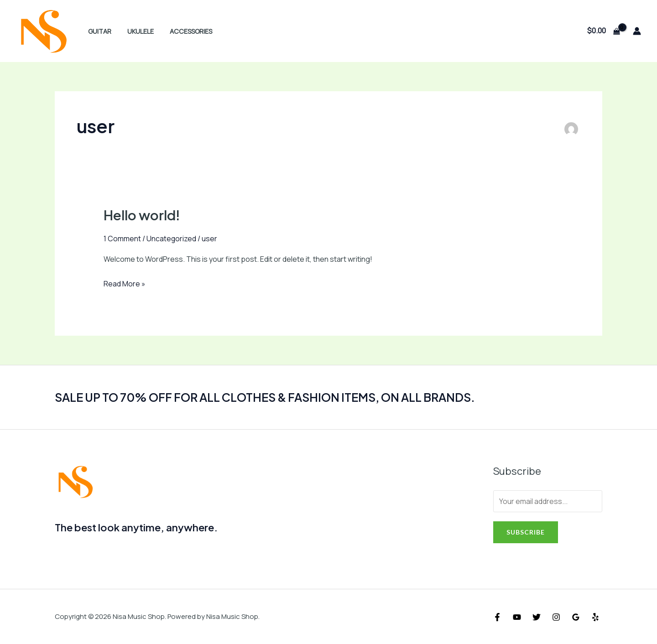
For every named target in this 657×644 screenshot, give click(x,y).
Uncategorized (172, 239)
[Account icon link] (637, 31)
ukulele (136, 31)
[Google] (576, 617)
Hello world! (143, 215)
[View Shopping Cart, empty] (603, 31)
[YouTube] (517, 617)
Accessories (184, 31)
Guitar (98, 31)
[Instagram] (556, 617)
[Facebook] (497, 617)
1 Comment (122, 239)
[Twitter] (537, 617)
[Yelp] (595, 617)
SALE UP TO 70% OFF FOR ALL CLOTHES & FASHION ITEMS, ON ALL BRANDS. (274, 397)
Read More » (125, 284)
